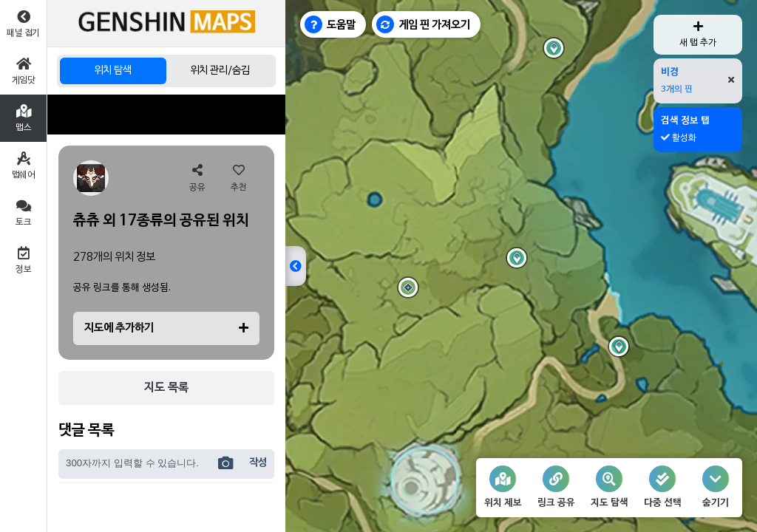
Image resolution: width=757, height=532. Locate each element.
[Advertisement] (166, 115)
